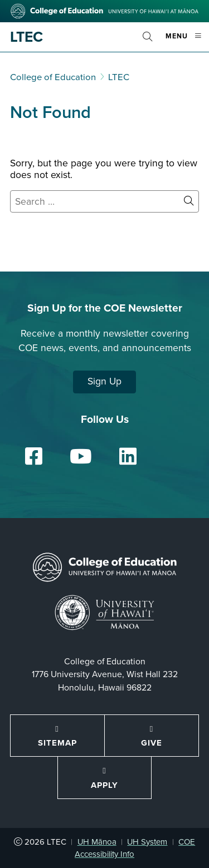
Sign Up (104, 381)
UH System (147, 842)
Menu (187, 41)
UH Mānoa (97, 842)
